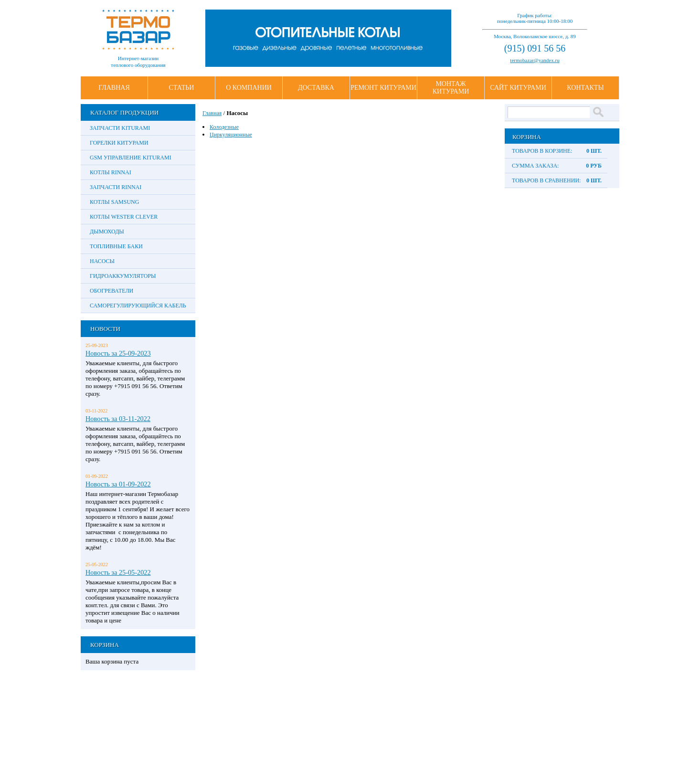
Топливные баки (116, 246)
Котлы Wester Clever (124, 217)
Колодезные (224, 127)
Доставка (316, 88)
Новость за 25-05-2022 (118, 572)
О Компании (249, 88)
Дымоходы (107, 232)
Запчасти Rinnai (116, 187)
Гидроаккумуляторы (123, 276)
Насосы (102, 261)
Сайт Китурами (518, 88)
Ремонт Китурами (383, 88)
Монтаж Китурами (451, 88)
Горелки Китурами (119, 143)
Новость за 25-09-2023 (118, 353)
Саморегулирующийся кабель (138, 306)
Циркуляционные (231, 135)
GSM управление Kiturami (131, 158)
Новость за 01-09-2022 (118, 484)
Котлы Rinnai (111, 172)
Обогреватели (111, 291)
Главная (114, 88)
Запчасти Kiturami (120, 128)
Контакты (585, 88)
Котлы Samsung (114, 202)
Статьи (182, 88)
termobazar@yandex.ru (535, 60)
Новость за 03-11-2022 (118, 419)
